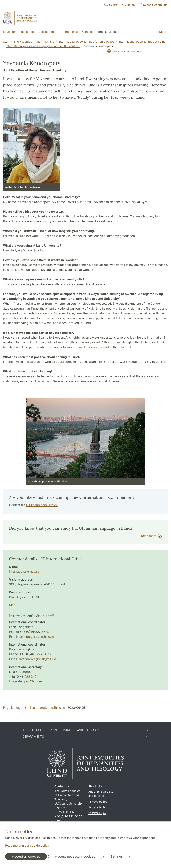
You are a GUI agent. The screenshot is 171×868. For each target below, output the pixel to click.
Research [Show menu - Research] (27, 32)
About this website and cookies (101, 794)
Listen (128, 5)
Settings (117, 856)
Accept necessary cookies (75, 856)
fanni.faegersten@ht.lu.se (36, 637)
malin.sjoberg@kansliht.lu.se (45, 708)
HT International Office (42, 505)
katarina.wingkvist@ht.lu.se (37, 659)
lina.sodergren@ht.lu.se (26, 681)
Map (12, 605)
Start (6, 42)
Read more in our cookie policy (27, 845)
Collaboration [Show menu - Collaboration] (47, 32)
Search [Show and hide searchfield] (111, 4)
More (161, 32)
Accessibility (97, 807)
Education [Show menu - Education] (10, 32)
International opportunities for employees (86, 42)
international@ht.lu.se (24, 571)
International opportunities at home (142, 42)
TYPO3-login (97, 813)
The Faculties (23, 42)
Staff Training (45, 42)
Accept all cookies (26, 856)
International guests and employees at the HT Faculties (43, 46)
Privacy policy (98, 802)
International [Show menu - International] (69, 32)
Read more (152, 536)
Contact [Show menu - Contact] (88, 32)
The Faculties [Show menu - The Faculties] (107, 32)
